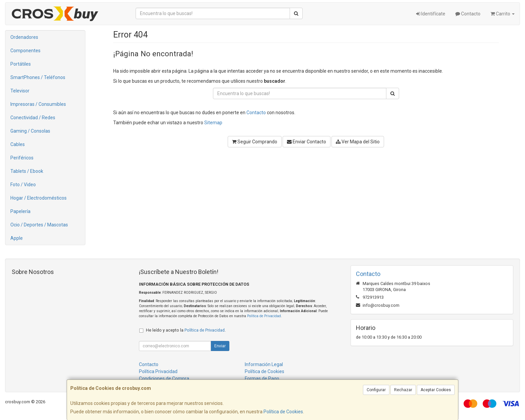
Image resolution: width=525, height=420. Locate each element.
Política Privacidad (158, 371)
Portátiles (21, 64)
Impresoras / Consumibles (38, 104)
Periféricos (22, 158)
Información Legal (264, 364)
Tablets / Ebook (27, 171)
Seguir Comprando (255, 142)
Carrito (503, 14)
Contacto (468, 14)
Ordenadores (24, 37)
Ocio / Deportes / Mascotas (39, 225)
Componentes (25, 51)
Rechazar (403, 390)
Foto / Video (23, 185)
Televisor (20, 91)
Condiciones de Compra (164, 378)
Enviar (220, 346)
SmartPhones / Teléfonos (38, 77)
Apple (17, 238)
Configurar (376, 390)
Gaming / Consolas (30, 131)
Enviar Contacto (307, 142)
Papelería (20, 211)
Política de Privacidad (264, 316)
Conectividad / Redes (33, 118)
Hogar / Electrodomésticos (39, 198)
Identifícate (431, 14)
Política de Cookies (283, 412)
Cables (18, 144)
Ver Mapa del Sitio (358, 142)
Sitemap (213, 123)
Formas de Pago (262, 378)
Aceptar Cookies (436, 390)
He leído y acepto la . (186, 330)
